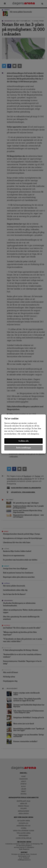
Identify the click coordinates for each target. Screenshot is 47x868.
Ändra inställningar (24, 448)
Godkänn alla (23, 441)
